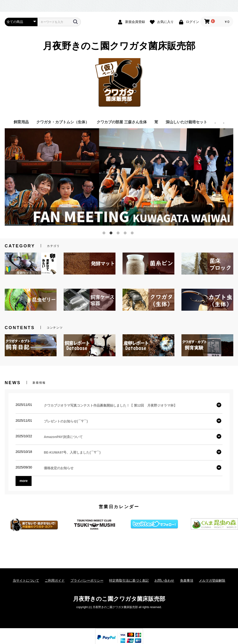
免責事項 (187, 580)
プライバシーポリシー (87, 580)
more (24, 481)
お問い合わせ (164, 580)
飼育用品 (21, 122)
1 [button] (105, 234)
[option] (119, 177)
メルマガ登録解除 (212, 580)
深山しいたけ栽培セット (186, 122)
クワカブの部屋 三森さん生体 (122, 122)
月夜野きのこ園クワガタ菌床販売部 (119, 46)
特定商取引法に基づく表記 (129, 580)
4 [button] (126, 234)
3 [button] (119, 234)
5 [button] (133, 234)
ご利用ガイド (55, 580)
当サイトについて (26, 580)
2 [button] (112, 234)
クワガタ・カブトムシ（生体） (63, 122)
